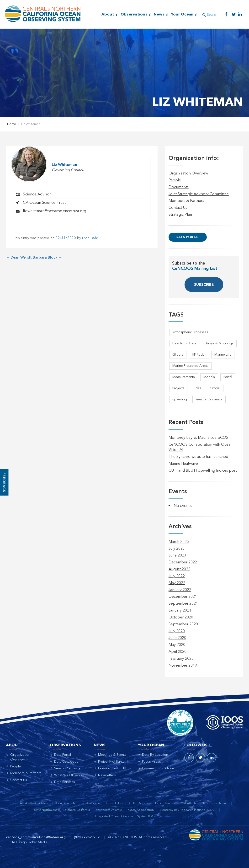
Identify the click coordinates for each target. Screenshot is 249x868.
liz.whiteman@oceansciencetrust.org (55, 211)
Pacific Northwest (44, 810)
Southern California (76, 810)
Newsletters (107, 775)
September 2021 (183, 604)
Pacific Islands (165, 803)
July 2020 (177, 631)
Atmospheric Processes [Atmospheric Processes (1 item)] (190, 332)
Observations (134, 15)
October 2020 (181, 618)
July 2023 (177, 549)
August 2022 (179, 569)
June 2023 (177, 556)
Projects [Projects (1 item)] (178, 388)
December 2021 (183, 597)
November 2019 (183, 666)
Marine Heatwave (183, 464)
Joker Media (38, 842)
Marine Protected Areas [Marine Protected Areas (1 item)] (190, 366)
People (175, 180)
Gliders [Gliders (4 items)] (178, 355)
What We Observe (68, 775)
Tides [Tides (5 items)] (197, 388)
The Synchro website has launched (198, 457)
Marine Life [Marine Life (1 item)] (223, 355)
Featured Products (112, 768)
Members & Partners (186, 201)
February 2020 (181, 659)
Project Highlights (111, 762)
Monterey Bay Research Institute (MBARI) (188, 810)
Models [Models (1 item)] (209, 377)
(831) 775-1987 (87, 837)
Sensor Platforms (67, 768)
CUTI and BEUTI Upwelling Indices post (203, 471)
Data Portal (188, 237)
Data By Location (155, 755)
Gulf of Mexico (139, 803)
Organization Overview (188, 174)
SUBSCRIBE (204, 285)
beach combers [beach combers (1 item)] (184, 343)
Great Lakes (115, 803)
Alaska (25, 803)
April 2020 (177, 652)
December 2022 (183, 562)
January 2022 (180, 590)
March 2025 (179, 542)
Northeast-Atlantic (216, 803)
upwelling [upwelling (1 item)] (180, 399)
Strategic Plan (180, 215)
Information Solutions (158, 768)
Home (12, 124)
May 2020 (177, 645)
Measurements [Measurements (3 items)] (184, 377)
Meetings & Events (112, 755)
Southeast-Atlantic (109, 810)
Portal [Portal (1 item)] (228, 377)
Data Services (65, 782)
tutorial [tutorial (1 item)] (215, 388)
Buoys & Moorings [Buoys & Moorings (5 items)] (219, 343)
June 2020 (177, 638)
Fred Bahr (90, 238)
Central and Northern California (78, 803)
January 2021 (180, 611)
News (159, 15)
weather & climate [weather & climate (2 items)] (209, 399)
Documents (179, 187)
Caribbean (43, 803)
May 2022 (177, 583)
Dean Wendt (19, 258)
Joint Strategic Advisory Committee (199, 194)
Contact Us (178, 208)
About (108, 15)
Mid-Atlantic (189, 803)
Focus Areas (151, 762)
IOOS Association (141, 810)
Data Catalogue (66, 762)
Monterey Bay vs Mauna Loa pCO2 (198, 438)
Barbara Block (47, 258)
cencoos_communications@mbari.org (36, 837)
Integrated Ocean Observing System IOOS (126, 816)
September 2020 (183, 624)
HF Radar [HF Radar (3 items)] (199, 355)
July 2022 (177, 576)
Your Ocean (182, 15)
